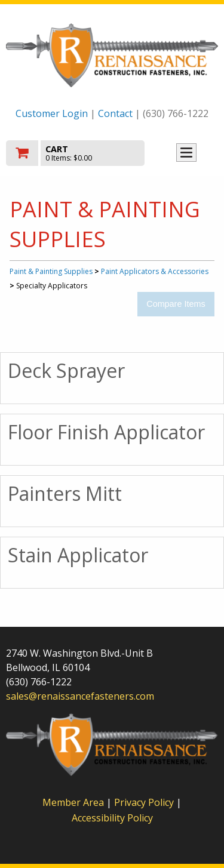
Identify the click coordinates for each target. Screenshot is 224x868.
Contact (115, 113)
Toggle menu (186, 153)
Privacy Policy (145, 802)
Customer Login (52, 113)
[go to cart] (80, 153)
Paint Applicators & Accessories (155, 271)
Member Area (73, 802)
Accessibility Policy (112, 818)
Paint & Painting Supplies (51, 271)
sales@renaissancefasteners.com (80, 696)
